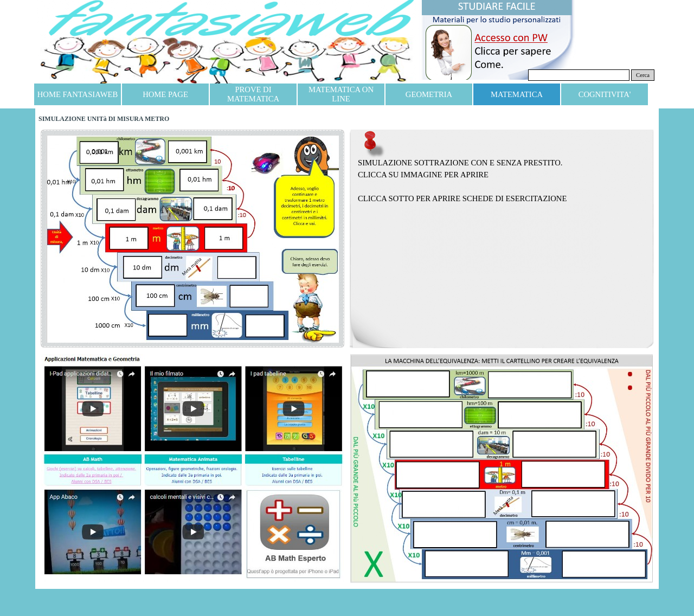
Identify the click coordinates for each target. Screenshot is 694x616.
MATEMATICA (517, 94)
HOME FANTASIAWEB (78, 94)
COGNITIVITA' (605, 94)
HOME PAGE (165, 94)
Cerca (643, 75)
